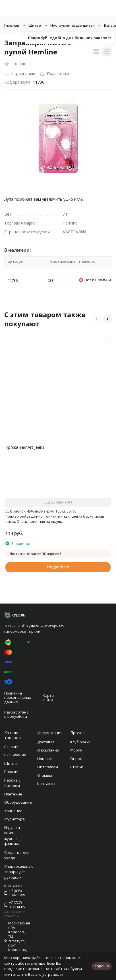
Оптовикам (48, 767)
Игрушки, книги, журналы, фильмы (13, 836)
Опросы (77, 759)
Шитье (35, 25)
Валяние (12, 772)
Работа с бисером (12, 783)
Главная (12, 25)
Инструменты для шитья (72, 25)
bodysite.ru (17, 716)
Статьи (77, 767)
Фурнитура (14, 819)
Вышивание (15, 755)
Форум (76, 750)
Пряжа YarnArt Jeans (25, 447)
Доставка (46, 742)
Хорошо (102, 966)
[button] (97, 319)
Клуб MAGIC (81, 742)
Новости (45, 759)
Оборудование (18, 802)
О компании (48, 750)
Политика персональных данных (18, 698)
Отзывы (45, 775)
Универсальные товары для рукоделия (19, 872)
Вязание (12, 747)
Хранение (13, 811)
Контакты (46, 784)
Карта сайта (48, 698)
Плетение (13, 794)
